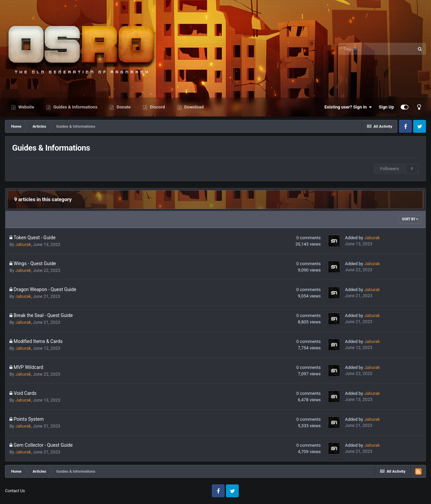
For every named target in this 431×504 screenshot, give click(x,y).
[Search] (376, 49)
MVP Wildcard (28, 367)
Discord (157, 107)
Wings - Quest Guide (35, 263)
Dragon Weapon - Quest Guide (45, 289)
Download (193, 107)
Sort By (410, 219)
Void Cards (25, 393)
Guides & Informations (75, 107)
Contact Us (15, 491)
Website (26, 107)
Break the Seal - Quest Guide (43, 315)
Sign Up (386, 107)
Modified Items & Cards (38, 341)
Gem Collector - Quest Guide (43, 445)
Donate (123, 107)
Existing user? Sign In (348, 107)
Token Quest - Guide (35, 238)
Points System (29, 419)
